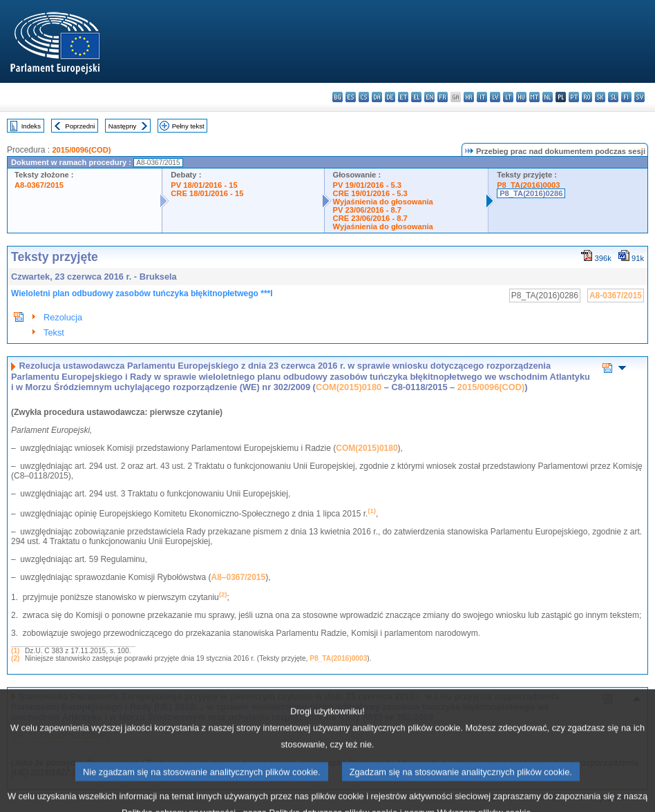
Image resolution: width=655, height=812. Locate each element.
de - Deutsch (390, 97)
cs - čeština (364, 97)
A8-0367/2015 (39, 185)
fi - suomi (626, 97)
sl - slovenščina (613, 97)
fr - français (443, 97)
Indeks (31, 126)
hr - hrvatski (469, 97)
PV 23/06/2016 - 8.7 (368, 210)
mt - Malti (534, 97)
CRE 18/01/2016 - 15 (207, 193)
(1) (15, 651)
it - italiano (482, 97)
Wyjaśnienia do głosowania (383, 202)
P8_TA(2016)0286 (531, 193)
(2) (15, 658)
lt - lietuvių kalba (508, 97)
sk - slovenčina (600, 97)
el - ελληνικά (416, 97)
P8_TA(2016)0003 (528, 185)
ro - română (587, 97)
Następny (123, 126)
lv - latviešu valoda (495, 97)
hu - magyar (521, 97)
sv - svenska (639, 97)
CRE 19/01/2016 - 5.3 (370, 193)
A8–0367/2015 (238, 577)
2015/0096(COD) (81, 150)
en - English (429, 97)
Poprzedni (80, 126)
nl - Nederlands (548, 97)
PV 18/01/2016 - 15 (204, 185)
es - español (351, 97)
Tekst (54, 332)
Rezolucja (63, 317)
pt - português (574, 97)
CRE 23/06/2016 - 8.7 (370, 218)
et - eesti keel (403, 97)
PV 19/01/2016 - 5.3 (368, 185)
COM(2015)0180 (349, 387)
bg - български (338, 97)
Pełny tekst (188, 126)
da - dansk (377, 97)
